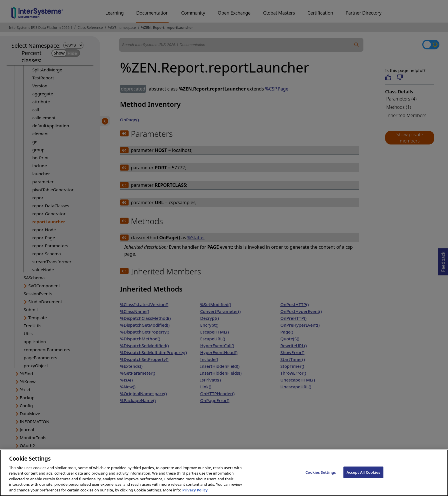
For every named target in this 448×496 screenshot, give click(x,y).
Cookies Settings (321, 478)
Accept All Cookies (363, 478)
